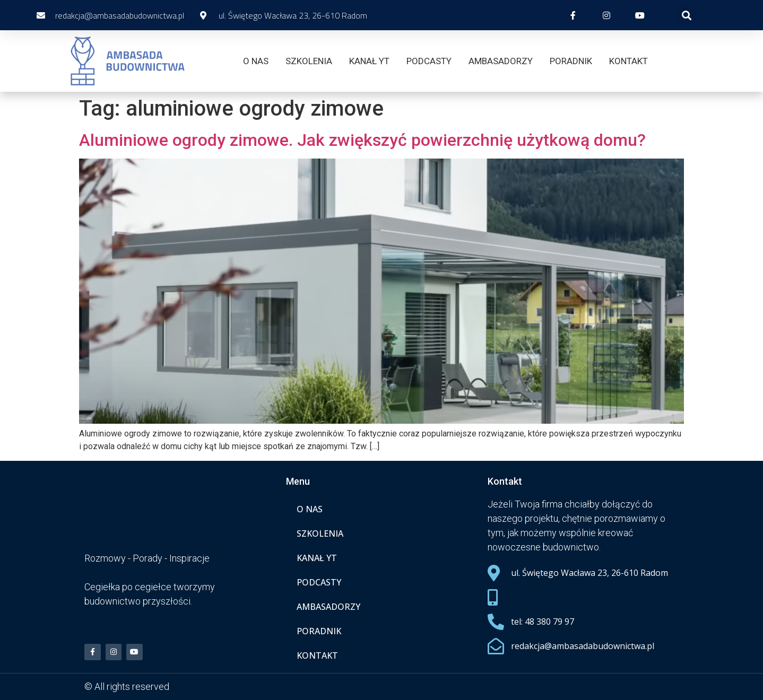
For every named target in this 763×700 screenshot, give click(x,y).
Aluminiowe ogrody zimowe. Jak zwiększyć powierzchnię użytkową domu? (362, 140)
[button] (687, 15)
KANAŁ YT (369, 61)
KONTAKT (628, 61)
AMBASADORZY (501, 61)
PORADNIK (571, 61)
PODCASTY (429, 61)
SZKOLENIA (309, 61)
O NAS (256, 61)
